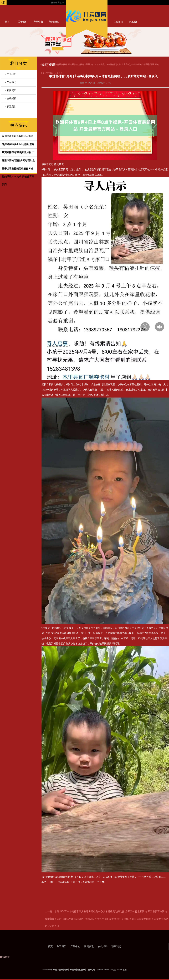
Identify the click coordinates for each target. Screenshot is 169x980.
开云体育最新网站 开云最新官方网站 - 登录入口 (73, 64)
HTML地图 (122, 970)
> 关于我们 (11, 74)
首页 (7, 22)
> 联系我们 (11, 107)
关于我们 (23, 22)
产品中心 (38, 22)
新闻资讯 (54, 22)
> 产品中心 (11, 82)
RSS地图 (112, 970)
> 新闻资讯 (11, 90)
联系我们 (134, 22)
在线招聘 (118, 22)
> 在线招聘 (11, 99)
